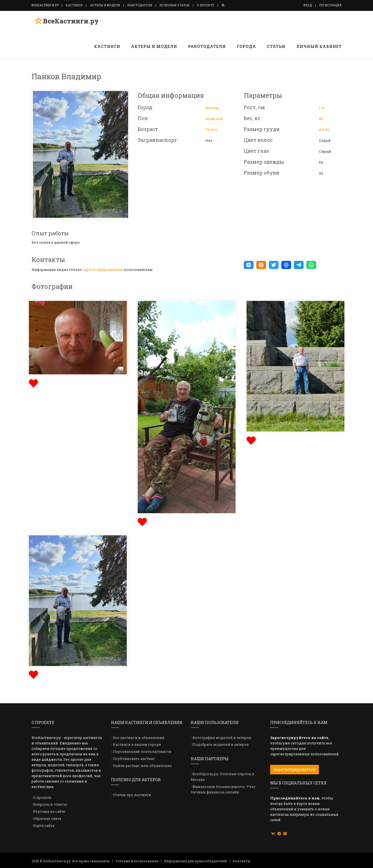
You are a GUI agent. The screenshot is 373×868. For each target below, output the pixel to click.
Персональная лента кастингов (142, 751)
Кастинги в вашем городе (137, 744)
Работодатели (140, 5)
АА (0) (324, 130)
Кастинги (74, 5)
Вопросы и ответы (50, 804)
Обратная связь (47, 818)
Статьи (276, 46)
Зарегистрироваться (295, 769)
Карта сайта (44, 826)
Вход (308, 5)
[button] (249, 265)
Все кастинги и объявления (139, 738)
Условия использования (137, 861)
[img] (33, 383)
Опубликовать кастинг (134, 759)
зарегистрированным (103, 270)
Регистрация (331, 5)
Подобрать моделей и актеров (221, 744)
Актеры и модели (105, 5)
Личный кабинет (319, 46)
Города (246, 46)
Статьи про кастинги (132, 795)
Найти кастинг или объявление (142, 766)
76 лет (211, 130)
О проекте (206, 5)
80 (321, 119)
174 (322, 108)
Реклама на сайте (49, 811)
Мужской (214, 119)
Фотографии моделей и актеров (222, 738)
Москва (212, 108)
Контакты (241, 861)
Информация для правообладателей (195, 861)
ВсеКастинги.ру (68, 23)
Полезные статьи (175, 5)
